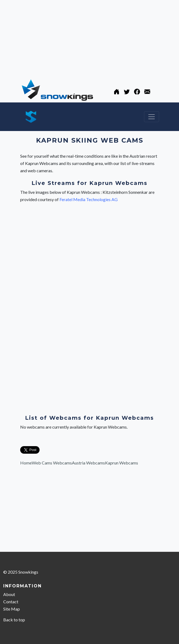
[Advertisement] (89, 38)
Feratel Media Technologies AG (89, 199)
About (9, 594)
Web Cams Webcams (52, 463)
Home (26, 463)
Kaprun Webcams (122, 463)
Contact (11, 602)
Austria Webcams (88, 463)
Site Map (12, 609)
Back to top (14, 620)
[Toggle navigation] (152, 117)
